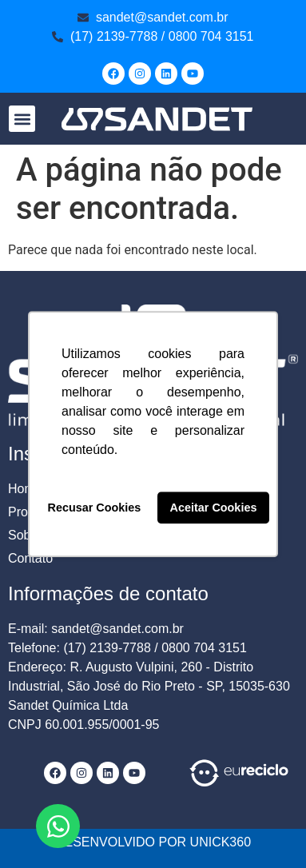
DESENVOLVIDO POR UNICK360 (153, 842)
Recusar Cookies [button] (95, 508)
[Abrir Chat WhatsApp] (58, 826)
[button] (22, 119)
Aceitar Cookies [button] (214, 508)
